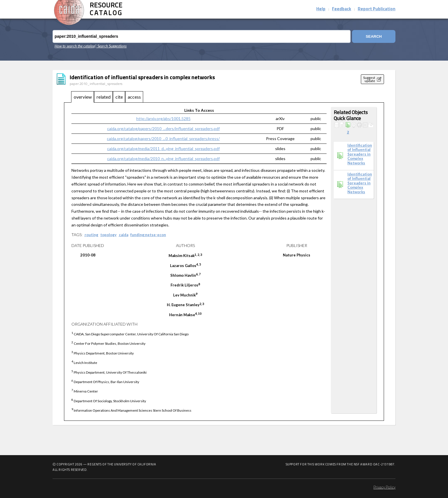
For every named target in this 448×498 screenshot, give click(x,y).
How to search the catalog (75, 46)
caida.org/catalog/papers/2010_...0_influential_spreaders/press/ (163, 139)
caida (124, 235)
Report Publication (377, 9)
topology (108, 235)
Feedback (342, 9)
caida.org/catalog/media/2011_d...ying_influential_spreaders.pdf (163, 149)
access (134, 97)
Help (321, 9)
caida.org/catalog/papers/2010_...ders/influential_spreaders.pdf (163, 129)
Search (374, 36)
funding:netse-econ (148, 235)
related (104, 97)
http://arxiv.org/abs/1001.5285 (163, 118)
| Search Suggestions (111, 46)
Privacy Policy (384, 488)
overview (83, 97)
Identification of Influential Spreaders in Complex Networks (360, 154)
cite (119, 97)
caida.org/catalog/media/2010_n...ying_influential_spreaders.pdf (163, 159)
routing (91, 235)
